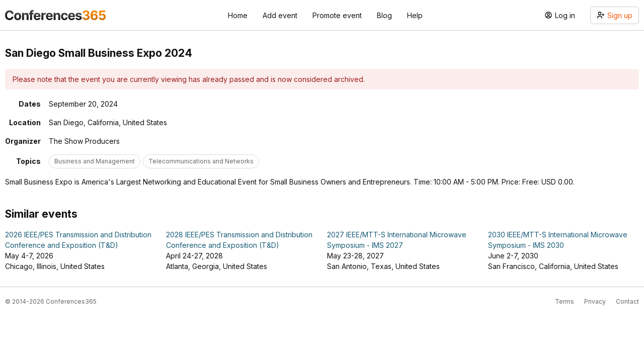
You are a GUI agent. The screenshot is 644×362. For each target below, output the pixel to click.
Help (415, 15)
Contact (627, 301)
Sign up (615, 15)
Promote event (337, 15)
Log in (560, 15)
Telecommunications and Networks (201, 161)
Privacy (595, 301)
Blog (384, 15)
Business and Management (95, 161)
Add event (280, 15)
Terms (565, 301)
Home (238, 15)
